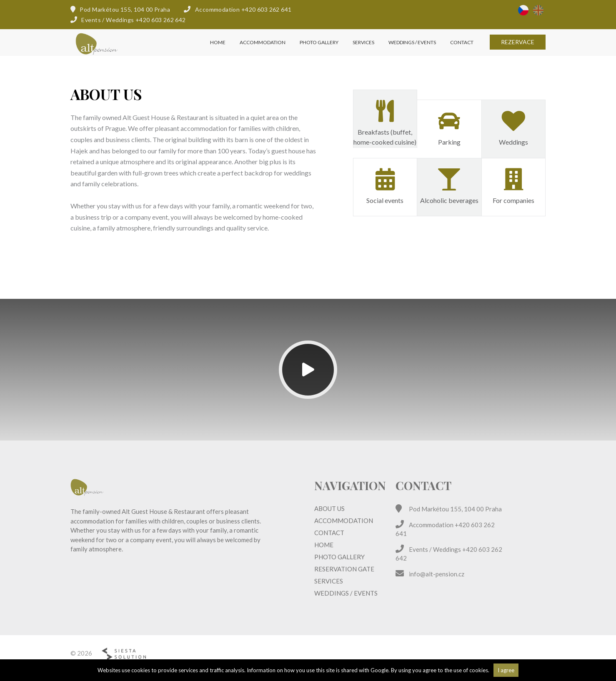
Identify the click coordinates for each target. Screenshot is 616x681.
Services (363, 52)
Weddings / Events (412, 52)
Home (218, 52)
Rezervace (518, 51)
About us (329, 508)
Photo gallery (319, 52)
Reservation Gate (344, 569)
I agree (506, 670)
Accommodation (263, 52)
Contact (462, 52)
